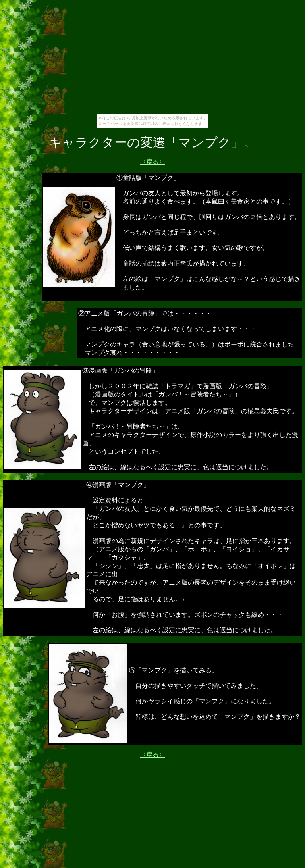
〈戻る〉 (152, 162)
